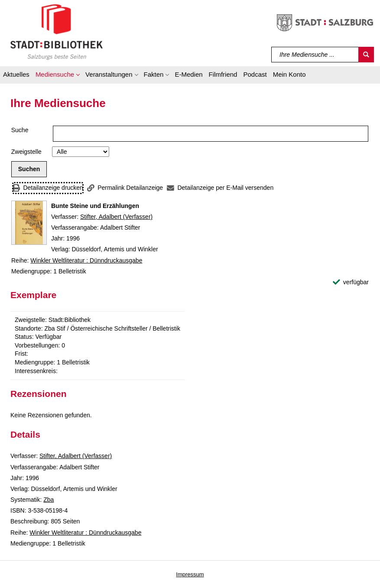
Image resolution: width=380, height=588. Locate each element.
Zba (49, 500)
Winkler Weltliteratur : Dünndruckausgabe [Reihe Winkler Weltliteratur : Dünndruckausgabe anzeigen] (86, 260)
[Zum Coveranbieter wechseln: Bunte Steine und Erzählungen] (29, 223)
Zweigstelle (26, 152)
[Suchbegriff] (315, 55)
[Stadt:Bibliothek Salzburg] (57, 32)
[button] (57, 76)
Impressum (190, 574)
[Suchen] (366, 55)
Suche (20, 130)
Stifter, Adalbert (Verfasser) (116, 217)
